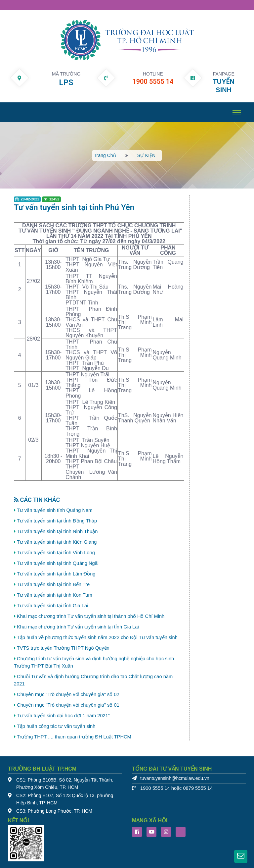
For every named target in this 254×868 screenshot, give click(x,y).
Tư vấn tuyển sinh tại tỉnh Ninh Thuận (57, 531)
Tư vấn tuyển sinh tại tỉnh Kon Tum (55, 595)
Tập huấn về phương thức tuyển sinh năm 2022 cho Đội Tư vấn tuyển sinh (97, 637)
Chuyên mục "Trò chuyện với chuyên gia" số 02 (68, 694)
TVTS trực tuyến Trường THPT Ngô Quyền (63, 648)
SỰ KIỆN (147, 155)
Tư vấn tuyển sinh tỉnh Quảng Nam (55, 510)
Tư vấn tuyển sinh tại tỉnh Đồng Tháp (57, 521)
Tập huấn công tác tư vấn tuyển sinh (56, 726)
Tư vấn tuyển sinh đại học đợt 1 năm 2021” (63, 716)
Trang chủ (105, 155)
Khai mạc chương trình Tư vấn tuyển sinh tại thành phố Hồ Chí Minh (91, 616)
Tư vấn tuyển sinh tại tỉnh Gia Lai (53, 606)
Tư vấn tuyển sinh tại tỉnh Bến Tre (53, 584)
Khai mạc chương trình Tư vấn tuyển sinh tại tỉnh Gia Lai (78, 627)
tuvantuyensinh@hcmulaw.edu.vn (175, 778)
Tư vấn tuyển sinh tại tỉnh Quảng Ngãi (58, 563)
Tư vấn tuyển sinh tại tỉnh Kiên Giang (57, 542)
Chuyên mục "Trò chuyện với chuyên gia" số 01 (68, 705)
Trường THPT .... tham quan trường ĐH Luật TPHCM (74, 737)
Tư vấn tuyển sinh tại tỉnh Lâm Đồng (56, 574)
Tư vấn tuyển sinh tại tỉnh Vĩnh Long (56, 553)
